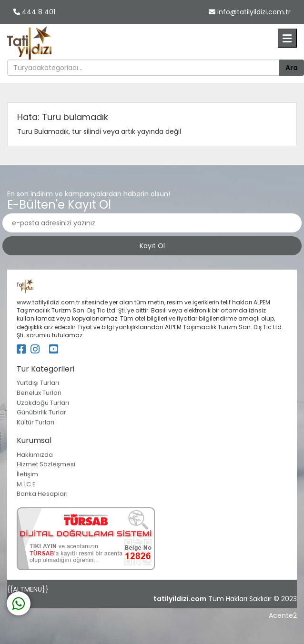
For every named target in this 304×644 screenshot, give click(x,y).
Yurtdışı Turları (38, 383)
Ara (292, 68)
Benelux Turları (39, 393)
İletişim (27, 474)
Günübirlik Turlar (41, 412)
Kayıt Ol (152, 246)
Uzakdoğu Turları (43, 403)
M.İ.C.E (26, 484)
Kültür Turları (35, 422)
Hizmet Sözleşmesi (46, 464)
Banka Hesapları (42, 494)
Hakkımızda (35, 455)
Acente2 (283, 615)
